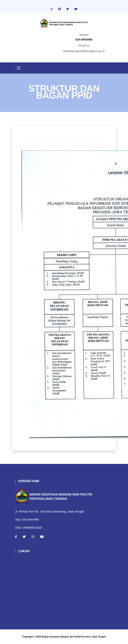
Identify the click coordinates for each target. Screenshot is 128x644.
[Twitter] (24, 537)
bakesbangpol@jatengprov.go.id (84, 51)
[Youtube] (42, 537)
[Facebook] (16, 537)
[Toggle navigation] (19, 68)
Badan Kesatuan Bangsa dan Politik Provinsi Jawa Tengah (74, 637)
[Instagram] (33, 537)
